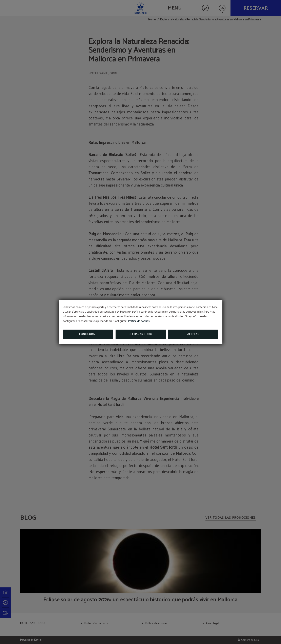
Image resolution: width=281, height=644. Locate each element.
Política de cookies (139, 321)
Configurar (88, 334)
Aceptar (193, 334)
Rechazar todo (140, 334)
